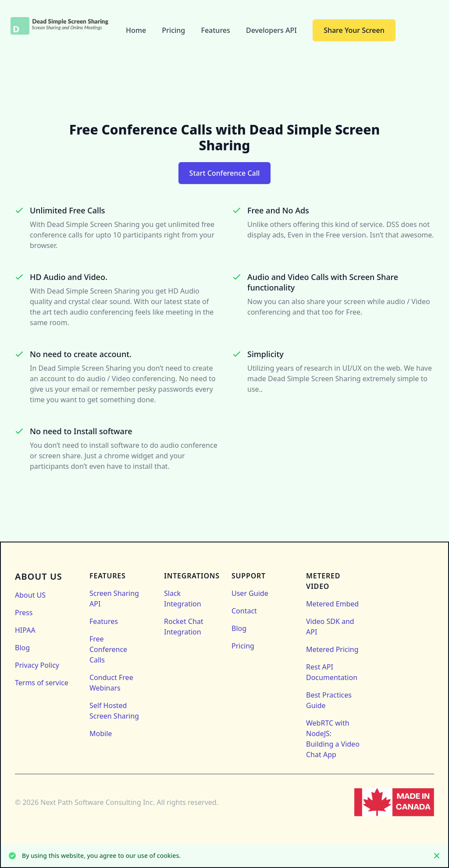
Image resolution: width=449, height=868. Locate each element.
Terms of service (42, 683)
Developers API (272, 30)
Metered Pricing (332, 649)
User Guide (250, 593)
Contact (244, 611)
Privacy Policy (37, 665)
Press (24, 613)
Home (137, 30)
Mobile (101, 733)
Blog (22, 648)
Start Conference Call (225, 173)
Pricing (174, 30)
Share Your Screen (354, 30)
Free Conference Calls (108, 649)
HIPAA (25, 630)
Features (216, 30)
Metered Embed (332, 604)
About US (30, 595)
